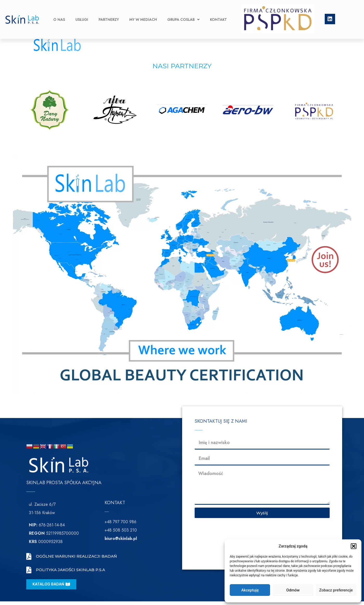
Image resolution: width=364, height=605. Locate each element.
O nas (59, 12)
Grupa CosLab (183, 12)
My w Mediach (143, 12)
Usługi (82, 12)
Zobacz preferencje (336, 590)
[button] (354, 546)
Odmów (293, 590)
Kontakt (218, 12)
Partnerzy (109, 12)
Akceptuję (250, 590)
